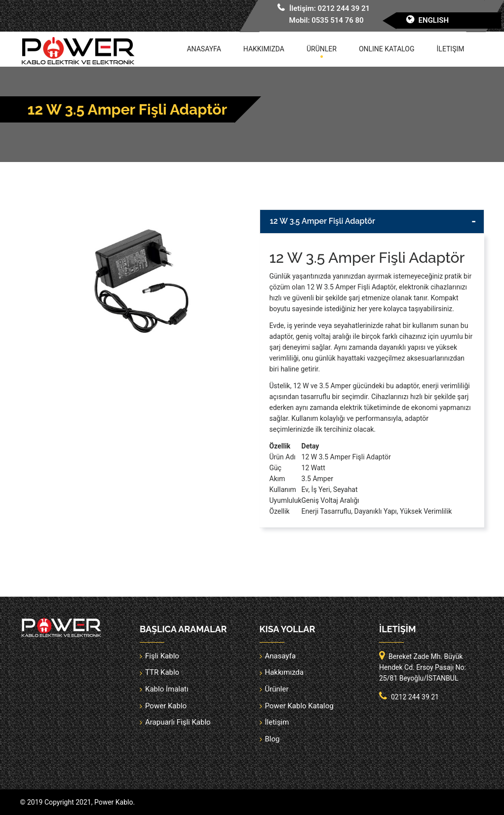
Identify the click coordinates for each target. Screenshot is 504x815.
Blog (272, 739)
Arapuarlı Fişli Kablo (178, 722)
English (434, 20)
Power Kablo (166, 706)
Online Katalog (387, 49)
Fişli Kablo (162, 656)
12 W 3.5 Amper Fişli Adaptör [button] (323, 221)
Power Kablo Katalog (299, 706)
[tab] (372, 222)
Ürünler (322, 49)
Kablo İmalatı (167, 689)
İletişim (451, 49)
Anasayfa (204, 49)
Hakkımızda (264, 49)
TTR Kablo (162, 672)
